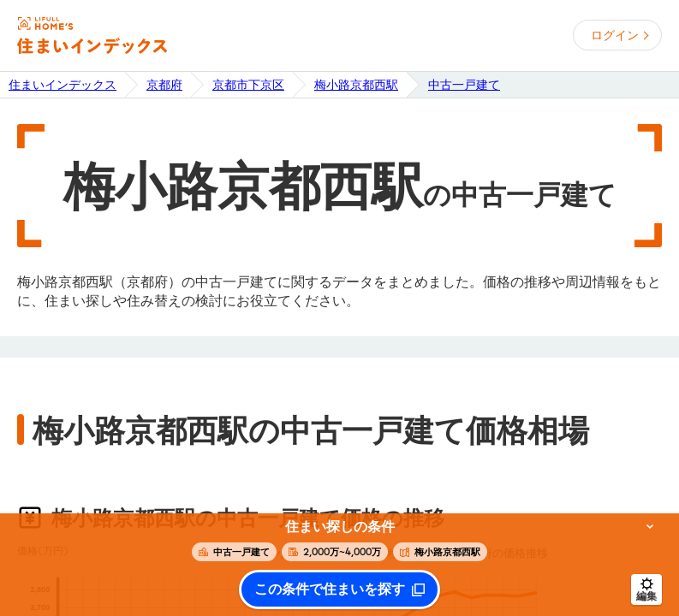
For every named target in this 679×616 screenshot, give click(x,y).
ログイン (615, 35)
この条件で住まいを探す (330, 589)
